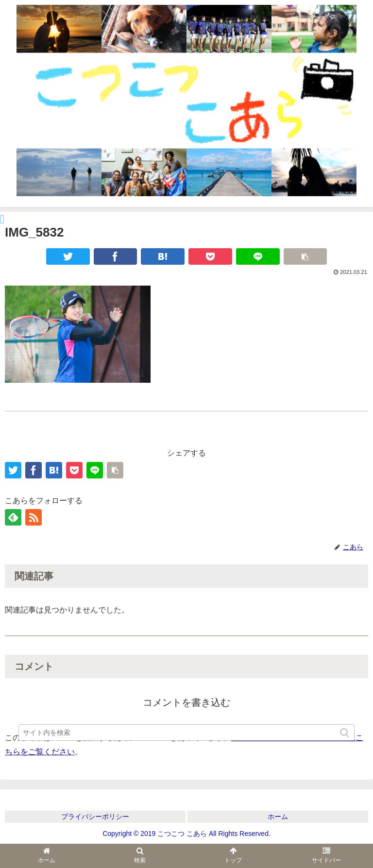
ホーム (278, 817)
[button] (345, 733)
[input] (186, 732)
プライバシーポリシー (95, 817)
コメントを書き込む (186, 702)
